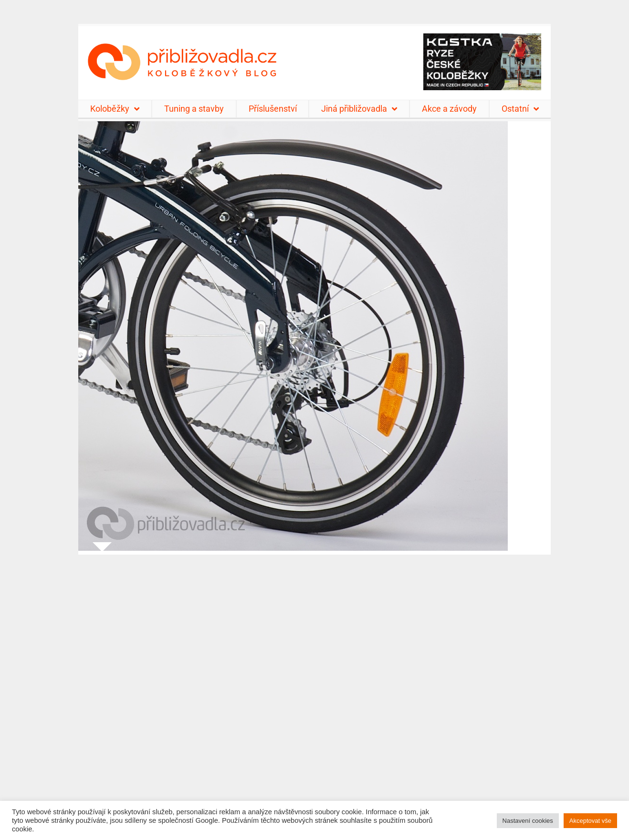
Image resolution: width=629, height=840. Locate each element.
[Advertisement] (314, 691)
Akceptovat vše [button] (590, 821)
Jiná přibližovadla (359, 109)
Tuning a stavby (194, 109)
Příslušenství (273, 109)
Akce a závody (449, 109)
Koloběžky (115, 109)
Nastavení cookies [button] (528, 821)
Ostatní (520, 109)
